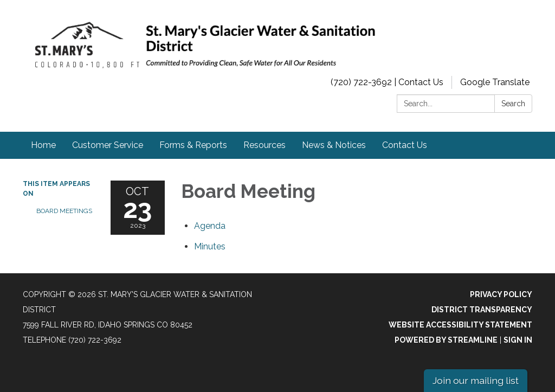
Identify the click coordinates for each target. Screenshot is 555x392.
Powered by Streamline (446, 340)
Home (43, 145)
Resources (264, 145)
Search (513, 104)
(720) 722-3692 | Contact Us (387, 82)
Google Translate (495, 82)
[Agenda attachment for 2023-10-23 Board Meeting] (210, 226)
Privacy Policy (501, 294)
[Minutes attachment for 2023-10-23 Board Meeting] (210, 246)
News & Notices (334, 145)
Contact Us (405, 145)
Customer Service (108, 145)
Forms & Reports (193, 145)
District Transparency (482, 310)
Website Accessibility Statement (460, 325)
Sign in (518, 340)
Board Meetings (64, 211)
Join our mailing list (476, 380)
